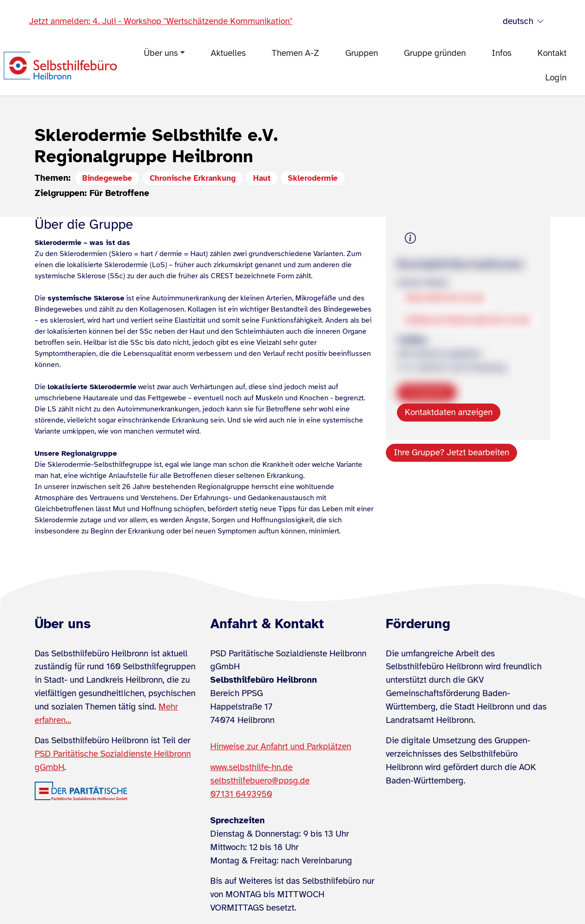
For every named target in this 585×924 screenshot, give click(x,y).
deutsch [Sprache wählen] (524, 21)
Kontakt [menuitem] (552, 53)
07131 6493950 (241, 794)
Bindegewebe (107, 178)
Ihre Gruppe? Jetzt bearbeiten (451, 453)
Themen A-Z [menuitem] (296, 53)
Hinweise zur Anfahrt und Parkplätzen (281, 747)
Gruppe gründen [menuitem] (435, 53)
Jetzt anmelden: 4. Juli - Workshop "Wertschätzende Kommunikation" (161, 21)
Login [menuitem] (556, 78)
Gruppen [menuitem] (362, 53)
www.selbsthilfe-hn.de (251, 767)
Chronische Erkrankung (193, 178)
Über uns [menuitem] (161, 53)
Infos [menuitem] (502, 53)
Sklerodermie (313, 178)
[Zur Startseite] (60, 66)
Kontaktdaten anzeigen (449, 412)
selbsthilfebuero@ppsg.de (260, 781)
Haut (262, 178)
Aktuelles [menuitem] (228, 53)
